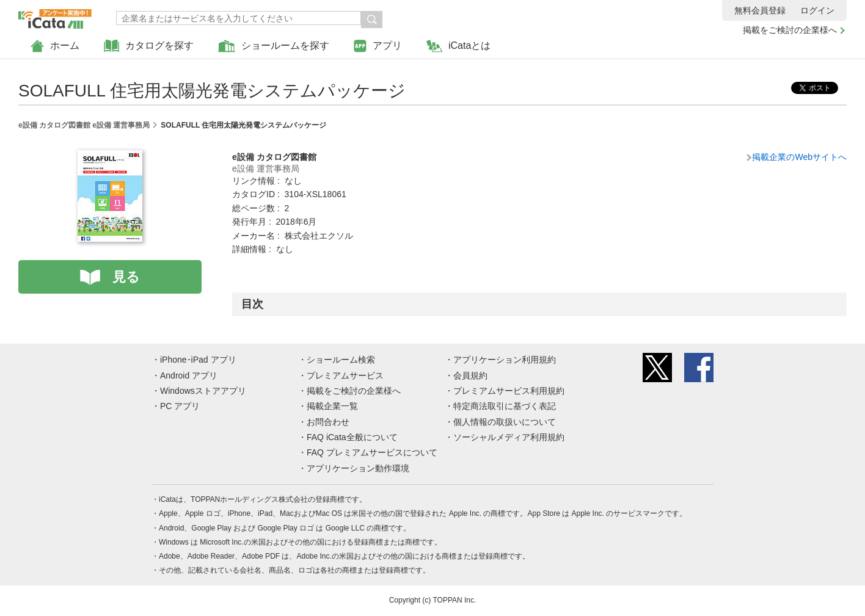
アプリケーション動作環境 (358, 468)
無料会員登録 (760, 10)
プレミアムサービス (345, 375)
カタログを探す (149, 46)
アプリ (378, 46)
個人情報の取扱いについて (505, 422)
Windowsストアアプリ (203, 391)
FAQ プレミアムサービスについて (372, 452)
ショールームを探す (274, 46)
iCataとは (458, 46)
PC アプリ (180, 406)
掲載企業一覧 (332, 406)
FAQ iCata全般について (352, 437)
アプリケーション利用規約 (505, 360)
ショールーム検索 (341, 360)
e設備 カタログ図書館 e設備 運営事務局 (84, 125)
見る (126, 277)
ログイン (817, 10)
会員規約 (470, 375)
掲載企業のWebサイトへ (799, 157)
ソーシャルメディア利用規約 (509, 437)
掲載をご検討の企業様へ (790, 30)
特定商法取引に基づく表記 (505, 406)
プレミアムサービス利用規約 (509, 391)
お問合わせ (328, 422)
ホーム (55, 46)
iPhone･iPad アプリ (198, 360)
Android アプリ (189, 375)
